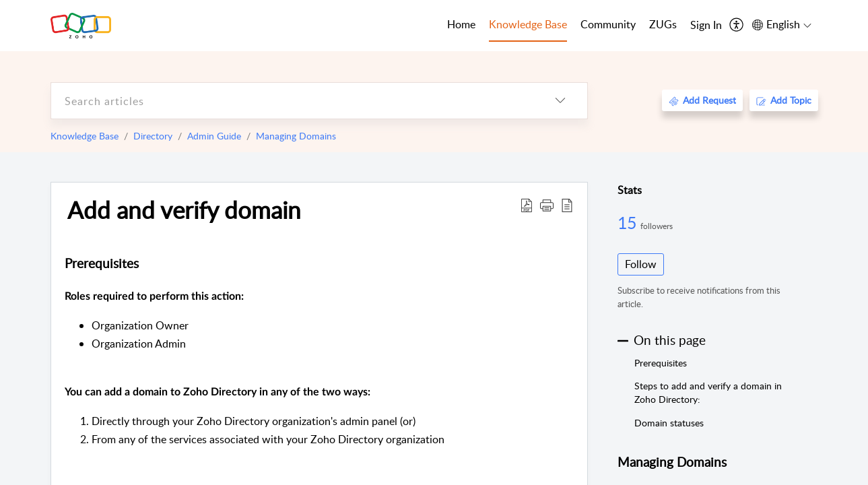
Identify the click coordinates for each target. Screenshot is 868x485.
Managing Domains (296, 136)
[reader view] (567, 205)
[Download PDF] (527, 205)
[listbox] (560, 101)
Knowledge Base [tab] (528, 24)
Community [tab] (608, 24)
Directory (153, 136)
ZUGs (663, 24)
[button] (547, 205)
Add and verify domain (184, 209)
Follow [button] (641, 264)
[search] (292, 101)
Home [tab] (461, 24)
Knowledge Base (85, 136)
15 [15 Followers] (629, 222)
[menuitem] (706, 26)
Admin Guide (214, 136)
